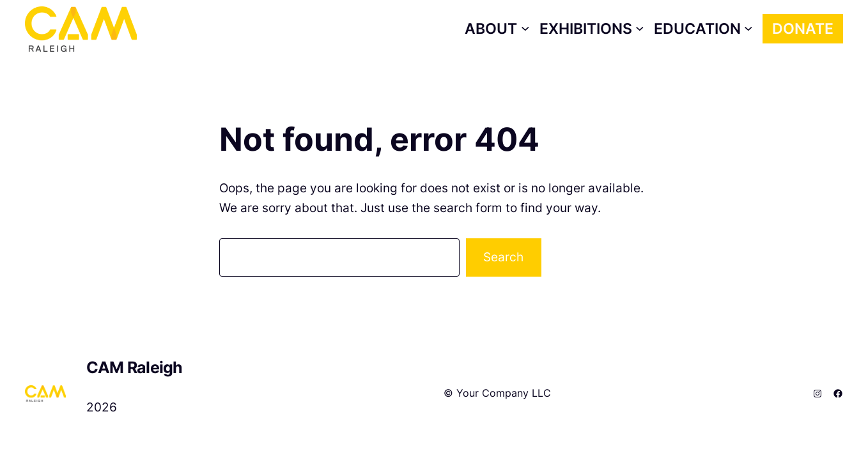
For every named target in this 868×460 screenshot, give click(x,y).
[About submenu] (497, 29)
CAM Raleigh (135, 367)
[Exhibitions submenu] (592, 29)
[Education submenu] (703, 29)
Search (503, 257)
